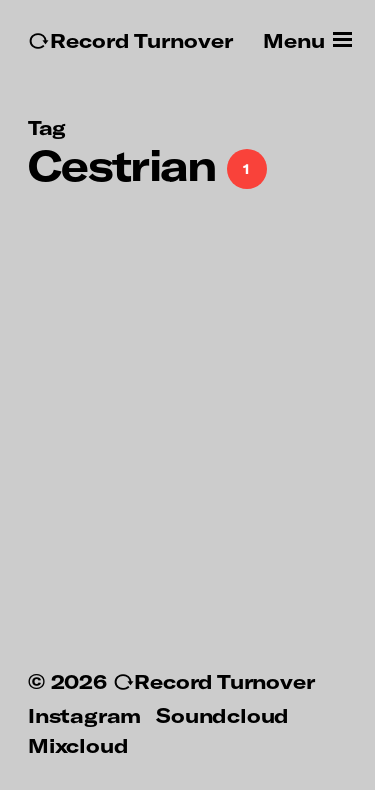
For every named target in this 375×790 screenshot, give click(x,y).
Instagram (84, 715)
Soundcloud (222, 715)
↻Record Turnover (130, 40)
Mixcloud (78, 745)
